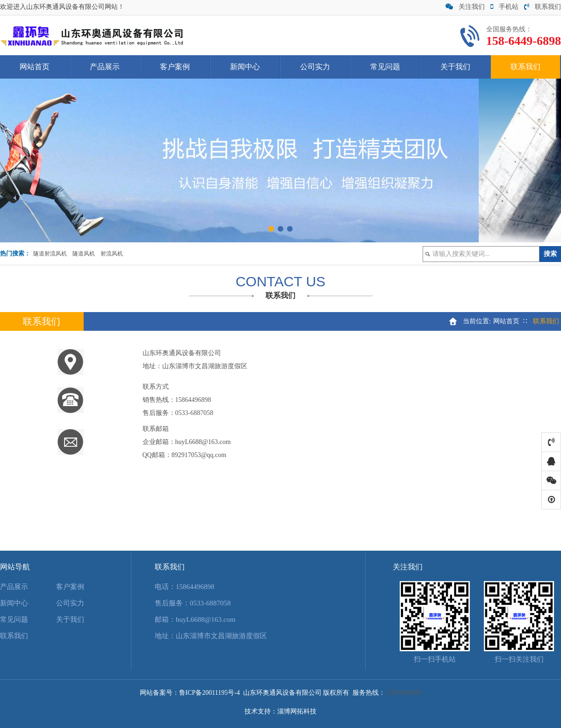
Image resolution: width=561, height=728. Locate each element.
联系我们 (543, 7)
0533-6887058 (194, 413)
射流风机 (112, 254)
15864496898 (193, 400)
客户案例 (175, 67)
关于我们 (455, 67)
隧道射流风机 (50, 254)
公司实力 (315, 67)
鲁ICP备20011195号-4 (209, 693)
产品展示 (105, 67)
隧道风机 (84, 254)
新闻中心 (245, 67)
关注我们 (465, 7)
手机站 (504, 7)
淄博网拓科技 (297, 711)
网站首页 (35, 67)
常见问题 (385, 67)
